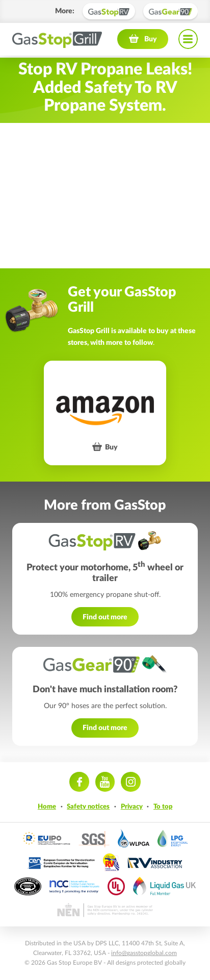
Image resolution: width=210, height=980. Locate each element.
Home (47, 807)
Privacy (132, 807)
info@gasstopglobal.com (144, 953)
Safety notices (88, 807)
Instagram (130, 782)
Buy (151, 41)
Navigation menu (188, 41)
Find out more (105, 617)
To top (163, 807)
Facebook (79, 782)
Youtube (105, 782)
